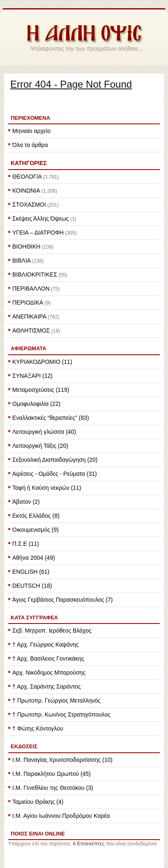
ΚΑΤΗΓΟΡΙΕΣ (29, 163)
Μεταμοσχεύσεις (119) (41, 390)
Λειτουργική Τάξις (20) (40, 446)
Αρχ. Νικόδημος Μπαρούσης (49, 673)
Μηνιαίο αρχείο (31, 131)
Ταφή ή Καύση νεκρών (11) (47, 488)
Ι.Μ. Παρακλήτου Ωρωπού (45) (52, 774)
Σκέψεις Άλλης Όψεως (41, 219)
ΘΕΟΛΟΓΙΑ (27, 177)
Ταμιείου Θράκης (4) (38, 802)
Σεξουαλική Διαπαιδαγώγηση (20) (55, 460)
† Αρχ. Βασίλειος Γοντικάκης (48, 659)
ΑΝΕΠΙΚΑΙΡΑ (29, 316)
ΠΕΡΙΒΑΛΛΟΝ (31, 289)
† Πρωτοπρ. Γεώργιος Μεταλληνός (56, 700)
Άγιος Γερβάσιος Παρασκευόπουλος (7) (62, 600)
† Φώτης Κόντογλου (38, 728)
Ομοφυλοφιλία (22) (36, 404)
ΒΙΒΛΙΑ (22, 261)
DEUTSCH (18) (32, 586)
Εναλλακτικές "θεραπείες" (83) (51, 418)
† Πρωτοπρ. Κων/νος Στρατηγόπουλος (61, 714)
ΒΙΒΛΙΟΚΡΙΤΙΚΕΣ (35, 275)
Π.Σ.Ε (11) (26, 544)
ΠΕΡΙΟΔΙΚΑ (28, 303)
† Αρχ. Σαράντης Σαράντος (47, 686)
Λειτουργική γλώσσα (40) (44, 432)
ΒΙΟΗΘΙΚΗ (26, 247)
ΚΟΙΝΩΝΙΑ (26, 191)
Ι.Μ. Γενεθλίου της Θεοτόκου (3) (53, 788)
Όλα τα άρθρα (30, 145)
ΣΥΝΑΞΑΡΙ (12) (32, 376)
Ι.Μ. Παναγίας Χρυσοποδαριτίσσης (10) (62, 760)
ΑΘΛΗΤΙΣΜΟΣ (31, 330)
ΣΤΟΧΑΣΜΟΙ (29, 205)
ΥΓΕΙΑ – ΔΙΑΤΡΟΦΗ (38, 233)
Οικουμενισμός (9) (36, 530)
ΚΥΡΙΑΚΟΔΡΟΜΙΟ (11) (42, 362)
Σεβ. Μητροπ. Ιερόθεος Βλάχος (52, 631)
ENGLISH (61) (31, 572)
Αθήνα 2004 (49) (34, 558)
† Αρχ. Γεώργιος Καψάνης (46, 645)
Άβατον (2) (26, 502)
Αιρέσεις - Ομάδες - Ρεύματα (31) (55, 474)
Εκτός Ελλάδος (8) (36, 516)
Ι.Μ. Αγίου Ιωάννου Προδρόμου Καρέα (61, 816)
